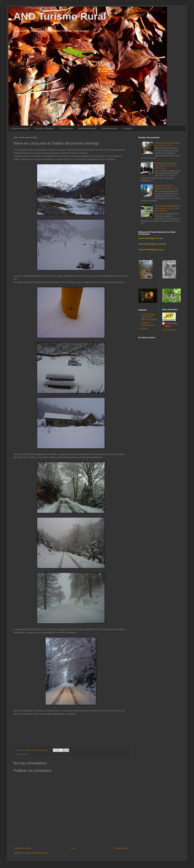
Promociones (66, 128)
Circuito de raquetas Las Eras (148, 324)
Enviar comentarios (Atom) (36, 853)
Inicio (73, 848)
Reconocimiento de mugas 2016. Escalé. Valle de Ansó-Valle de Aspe (166, 166)
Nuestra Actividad (87, 128)
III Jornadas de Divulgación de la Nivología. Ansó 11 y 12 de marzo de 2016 (167, 208)
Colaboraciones (109, 128)
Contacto (127, 128)
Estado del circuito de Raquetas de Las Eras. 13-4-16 (167, 144)
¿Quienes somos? (20, 128)
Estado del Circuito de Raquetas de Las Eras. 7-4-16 (167, 187)
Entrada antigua (121, 848)
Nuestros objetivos (45, 128)
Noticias (26, 754)
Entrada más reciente (23, 848)
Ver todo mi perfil (169, 330)
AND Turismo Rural (60, 16)
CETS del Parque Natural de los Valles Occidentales (149, 317)
